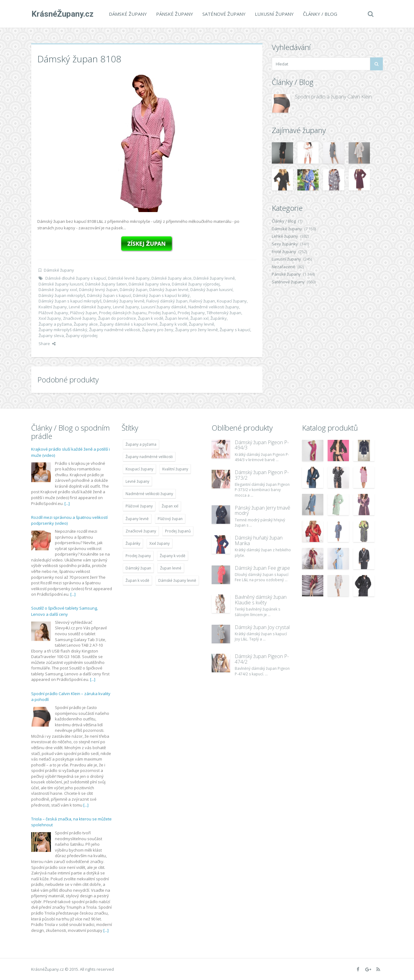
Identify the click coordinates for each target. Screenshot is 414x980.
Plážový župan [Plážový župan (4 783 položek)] (170, 519)
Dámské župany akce (172, 278)
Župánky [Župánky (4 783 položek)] (133, 543)
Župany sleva (51, 336)
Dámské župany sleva (149, 284)
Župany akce (86, 324)
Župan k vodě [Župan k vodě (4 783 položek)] (137, 580)
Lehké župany (285, 236)
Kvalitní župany (53, 307)
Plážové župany (53, 313)
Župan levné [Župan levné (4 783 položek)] (171, 568)
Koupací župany (232, 301)
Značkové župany (80, 318)
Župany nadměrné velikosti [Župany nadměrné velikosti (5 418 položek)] (149, 457)
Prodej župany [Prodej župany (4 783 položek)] (138, 556)
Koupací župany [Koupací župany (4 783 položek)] (139, 469)
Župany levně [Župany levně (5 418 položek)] (137, 519)
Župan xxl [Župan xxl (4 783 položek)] (170, 506)
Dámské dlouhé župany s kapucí (76, 278)
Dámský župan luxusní (211, 290)
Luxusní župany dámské (164, 307)
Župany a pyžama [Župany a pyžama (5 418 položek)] (141, 444)
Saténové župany (224, 14)
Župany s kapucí (235, 330)
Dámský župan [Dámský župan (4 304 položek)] (138, 568)
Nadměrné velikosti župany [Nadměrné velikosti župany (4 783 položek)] (149, 494)
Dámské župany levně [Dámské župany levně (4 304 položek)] (177, 580)
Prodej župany (191, 313)
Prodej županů (162, 313)
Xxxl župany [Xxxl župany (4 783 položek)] (159, 543)
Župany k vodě (173, 324)
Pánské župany (174, 14)
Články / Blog (320, 14)
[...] (67, 503)
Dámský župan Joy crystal (262, 627)
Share (47, 344)
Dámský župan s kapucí (109, 295)
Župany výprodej (82, 336)
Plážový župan (84, 313)
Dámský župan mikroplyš (62, 295)
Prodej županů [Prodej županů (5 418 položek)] (178, 531)
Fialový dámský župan (167, 301)
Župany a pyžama (55, 324)
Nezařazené (284, 267)
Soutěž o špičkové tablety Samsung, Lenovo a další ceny (64, 611)
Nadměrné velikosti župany (214, 307)
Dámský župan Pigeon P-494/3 (262, 445)
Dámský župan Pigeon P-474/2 (262, 659)
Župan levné (177, 318)
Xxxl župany (50, 318)
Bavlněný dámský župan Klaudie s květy (261, 600)
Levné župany (126, 307)
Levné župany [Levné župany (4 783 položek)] (137, 481)
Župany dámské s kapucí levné (129, 324)
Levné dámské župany (90, 307)
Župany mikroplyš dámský (63, 330)
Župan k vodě (151, 318)
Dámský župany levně (124, 301)
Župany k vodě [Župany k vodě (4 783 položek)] (173, 556)
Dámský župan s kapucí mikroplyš (70, 301)
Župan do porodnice (117, 318)
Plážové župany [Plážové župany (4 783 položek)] (139, 506)
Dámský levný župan (98, 290)
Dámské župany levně (214, 278)
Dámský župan (134, 290)
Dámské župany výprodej (196, 284)
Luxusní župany (274, 14)
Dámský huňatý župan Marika (259, 540)
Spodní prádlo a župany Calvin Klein (333, 97)
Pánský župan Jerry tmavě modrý (263, 511)
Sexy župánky (285, 244)
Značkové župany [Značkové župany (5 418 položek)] (141, 531)
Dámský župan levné (169, 290)
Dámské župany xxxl (58, 290)
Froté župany (284, 252)
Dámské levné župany (129, 278)
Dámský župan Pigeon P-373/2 (262, 475)
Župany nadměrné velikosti (115, 330)
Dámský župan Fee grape (262, 568)
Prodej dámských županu (123, 313)
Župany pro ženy (158, 330)
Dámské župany (128, 14)
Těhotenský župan (224, 313)
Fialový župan (202, 301)
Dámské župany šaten (106, 284)
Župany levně (201, 324)
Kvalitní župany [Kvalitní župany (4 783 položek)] (175, 469)
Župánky (219, 318)
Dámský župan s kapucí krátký (161, 295)
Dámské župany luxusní (61, 284)
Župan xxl (199, 318)
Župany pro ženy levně (197, 330)
